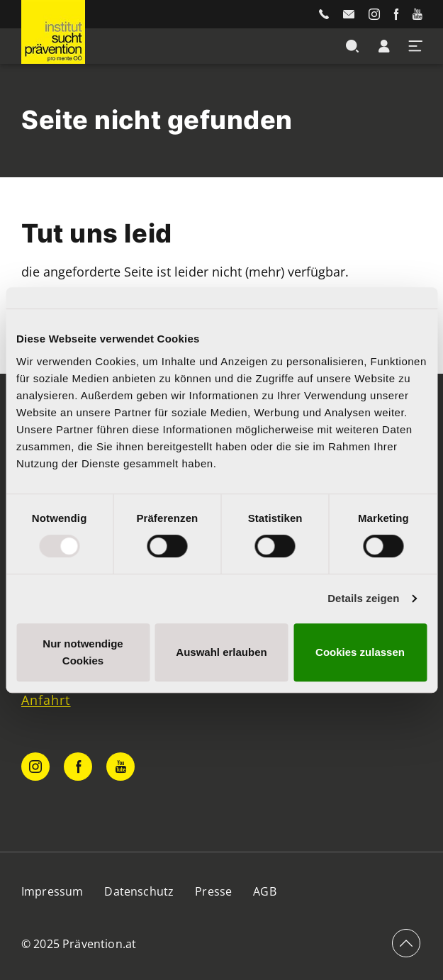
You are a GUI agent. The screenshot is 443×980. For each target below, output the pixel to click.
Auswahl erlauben (221, 652)
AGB (264, 891)
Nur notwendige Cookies (83, 652)
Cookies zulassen (360, 652)
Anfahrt (46, 700)
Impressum (52, 891)
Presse (213, 891)
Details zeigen (363, 598)
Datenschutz (139, 891)
